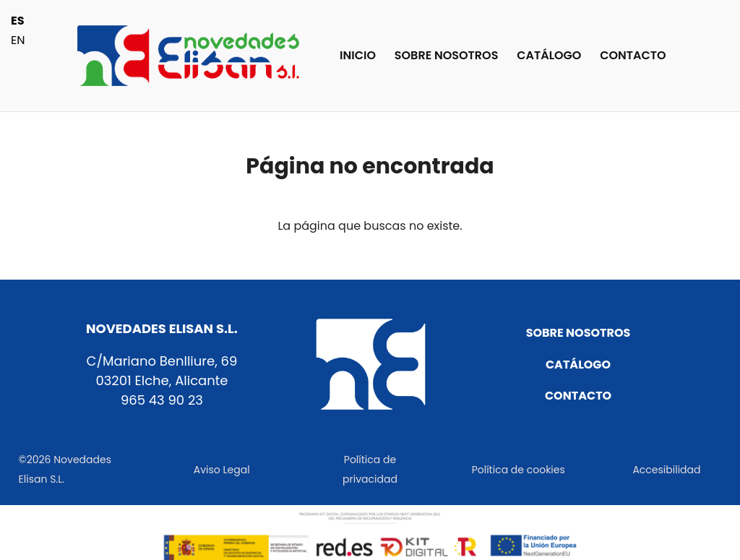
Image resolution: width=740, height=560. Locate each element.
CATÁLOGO (549, 57)
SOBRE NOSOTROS (447, 57)
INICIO (358, 57)
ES (18, 21)
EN (18, 40)
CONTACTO (633, 57)
